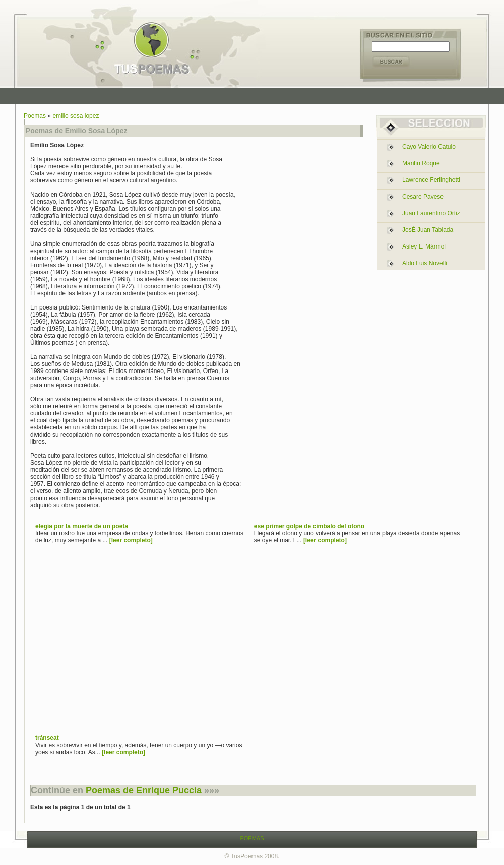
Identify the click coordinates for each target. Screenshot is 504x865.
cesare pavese (423, 197)
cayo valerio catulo (429, 147)
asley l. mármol (424, 246)
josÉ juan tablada (428, 230)
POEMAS (252, 838)
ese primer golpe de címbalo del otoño (309, 526)
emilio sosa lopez (76, 116)
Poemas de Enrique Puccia (144, 790)
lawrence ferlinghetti (431, 180)
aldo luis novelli (425, 263)
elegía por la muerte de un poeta (82, 526)
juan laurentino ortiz (431, 213)
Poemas (35, 116)
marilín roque (421, 163)
